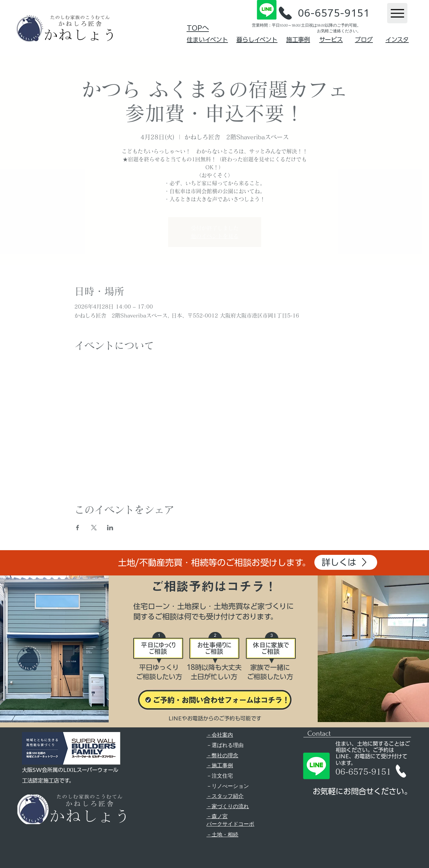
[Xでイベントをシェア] (94, 528)
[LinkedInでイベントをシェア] (110, 528)
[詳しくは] (346, 562)
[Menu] (397, 13)
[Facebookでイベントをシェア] (78, 528)
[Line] (267, 10)
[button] (285, 13)
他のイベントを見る (215, 236)
